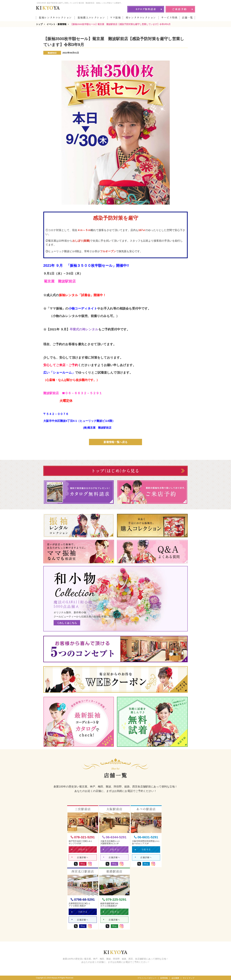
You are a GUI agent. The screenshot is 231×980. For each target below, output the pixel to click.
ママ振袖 (115, 18)
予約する (80, 850)
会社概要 (175, 978)
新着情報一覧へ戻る (115, 442)
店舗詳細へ (80, 857)
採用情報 (164, 978)
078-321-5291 (83, 837)
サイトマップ (189, 978)
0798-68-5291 (83, 900)
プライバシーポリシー (147, 978)
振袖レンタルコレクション (55, 18)
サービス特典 (169, 18)
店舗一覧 (187, 18)
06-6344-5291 (114, 837)
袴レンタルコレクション (141, 18)
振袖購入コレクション (91, 18)
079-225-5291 (114, 900)
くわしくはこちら (67, 623)
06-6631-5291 (146, 837)
